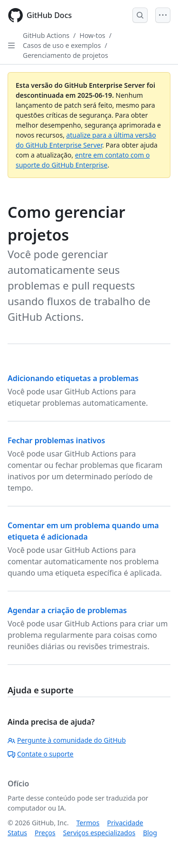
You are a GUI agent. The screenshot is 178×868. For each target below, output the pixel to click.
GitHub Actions (46, 35)
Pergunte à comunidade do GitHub (67, 740)
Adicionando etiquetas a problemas (73, 378)
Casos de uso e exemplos (62, 45)
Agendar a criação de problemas (67, 610)
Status (17, 833)
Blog (150, 833)
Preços (45, 833)
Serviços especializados (99, 833)
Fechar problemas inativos (56, 440)
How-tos (93, 35)
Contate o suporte (41, 754)
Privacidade (125, 823)
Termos (88, 823)
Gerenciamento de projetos (66, 55)
